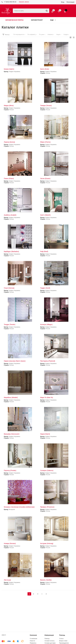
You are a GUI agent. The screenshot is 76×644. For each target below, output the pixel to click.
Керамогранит (37, 20)
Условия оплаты (49, 641)
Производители (64, 643)
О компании (33, 639)
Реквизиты (33, 643)
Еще (53, 20)
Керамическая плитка (14, 20)
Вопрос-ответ (63, 641)
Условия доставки (50, 643)
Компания (33, 635)
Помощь (62, 635)
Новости (32, 641)
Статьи (61, 639)
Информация (49, 635)
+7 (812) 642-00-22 (10, 2)
